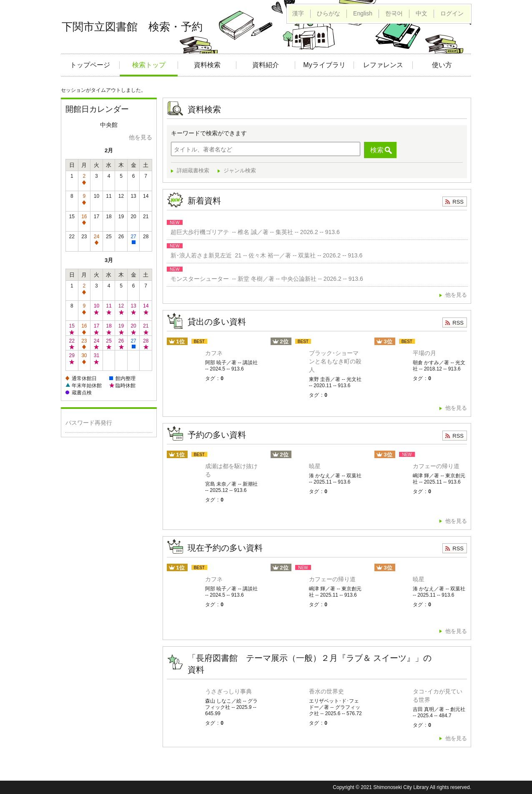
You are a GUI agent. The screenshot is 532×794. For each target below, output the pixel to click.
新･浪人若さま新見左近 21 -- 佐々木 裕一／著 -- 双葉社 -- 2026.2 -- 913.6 (265, 255)
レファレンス (383, 65)
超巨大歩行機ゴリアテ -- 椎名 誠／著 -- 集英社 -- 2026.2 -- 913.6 (253, 232)
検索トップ (149, 65)
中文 (422, 13)
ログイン (452, 13)
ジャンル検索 (240, 170)
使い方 (442, 65)
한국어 (394, 13)
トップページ (90, 65)
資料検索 (207, 65)
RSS (458, 202)
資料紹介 (266, 65)
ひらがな (329, 13)
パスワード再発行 (89, 423)
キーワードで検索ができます (209, 133)
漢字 (298, 13)
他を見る (141, 137)
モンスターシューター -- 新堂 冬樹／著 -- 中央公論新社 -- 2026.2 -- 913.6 (265, 279)
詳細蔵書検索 (193, 170)
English (363, 13)
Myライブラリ (324, 65)
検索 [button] (377, 150)
